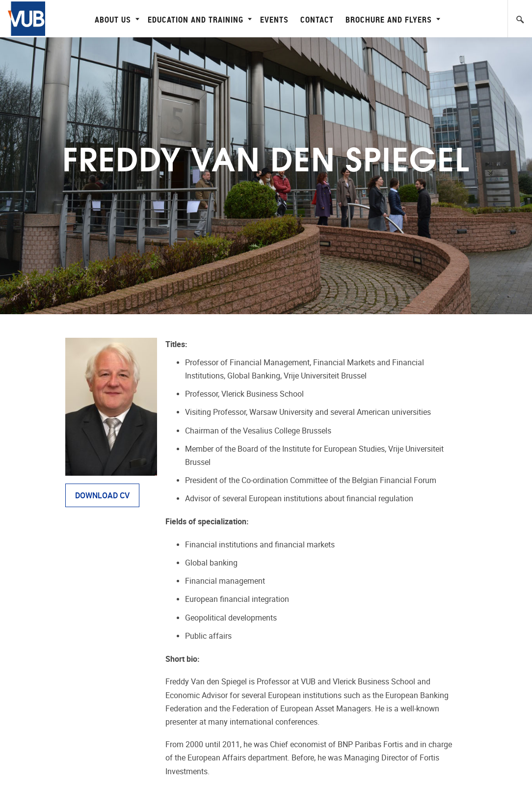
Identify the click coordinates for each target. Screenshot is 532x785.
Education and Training (199, 19)
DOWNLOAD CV (102, 496)
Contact (317, 19)
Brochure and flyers (392, 19)
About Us (116, 19)
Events (274, 19)
